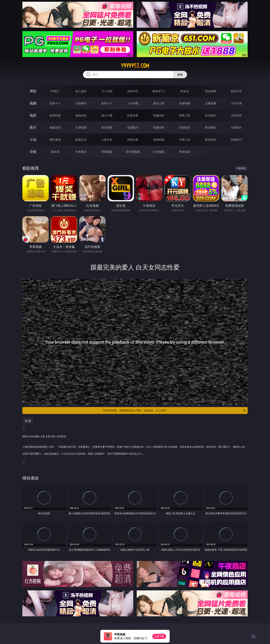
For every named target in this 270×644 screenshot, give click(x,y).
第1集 (28, 421)
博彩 (33, 91)
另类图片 (236, 127)
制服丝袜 (159, 115)
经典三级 (185, 115)
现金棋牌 (211, 91)
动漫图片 (133, 127)
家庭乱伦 (81, 140)
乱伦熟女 (211, 115)
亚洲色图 (81, 127)
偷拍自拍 (81, 115)
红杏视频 (159, 152)
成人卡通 (107, 115)
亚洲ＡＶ (55, 103)
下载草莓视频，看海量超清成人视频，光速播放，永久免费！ (174, 410)
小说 (33, 140)
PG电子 (55, 91)
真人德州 (81, 91)
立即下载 (159, 636)
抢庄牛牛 (236, 91)
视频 (33, 103)
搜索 (180, 75)
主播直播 (211, 103)
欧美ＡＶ (107, 103)
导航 (33, 152)
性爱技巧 (236, 140)
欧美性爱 (133, 115)
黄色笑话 (211, 140)
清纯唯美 (185, 127)
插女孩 (55, 152)
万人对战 (107, 91)
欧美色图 (107, 127)
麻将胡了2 (159, 91)
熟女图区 (211, 127)
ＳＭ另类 (236, 103)
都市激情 (55, 140)
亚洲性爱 (55, 115)
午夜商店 (81, 152)
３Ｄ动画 (133, 103)
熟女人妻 (159, 103)
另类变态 (236, 115)
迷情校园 (159, 140)
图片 (33, 127)
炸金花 (185, 91)
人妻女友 (107, 140)
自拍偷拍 (81, 103)
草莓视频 (107, 152)
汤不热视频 (133, 152)
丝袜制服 (185, 103)
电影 (33, 115)
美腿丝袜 (159, 127)
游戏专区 (133, 91)
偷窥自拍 (55, 127)
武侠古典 (133, 140)
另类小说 (185, 140)
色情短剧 (185, 152)
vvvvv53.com (135, 66)
